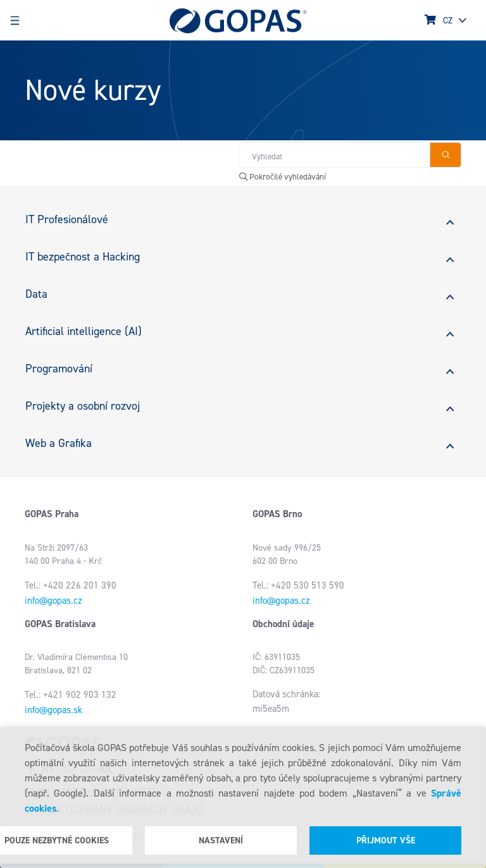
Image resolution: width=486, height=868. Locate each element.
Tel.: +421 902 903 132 (71, 695)
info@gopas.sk (53, 710)
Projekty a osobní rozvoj (83, 406)
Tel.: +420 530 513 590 (298, 585)
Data (36, 294)
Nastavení (221, 840)
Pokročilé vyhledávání (283, 177)
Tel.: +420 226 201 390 (71, 585)
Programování (59, 369)
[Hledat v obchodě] (334, 155)
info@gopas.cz (53, 601)
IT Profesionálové (67, 219)
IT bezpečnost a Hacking (83, 257)
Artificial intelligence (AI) (84, 331)
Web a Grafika (59, 443)
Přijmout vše (386, 840)
